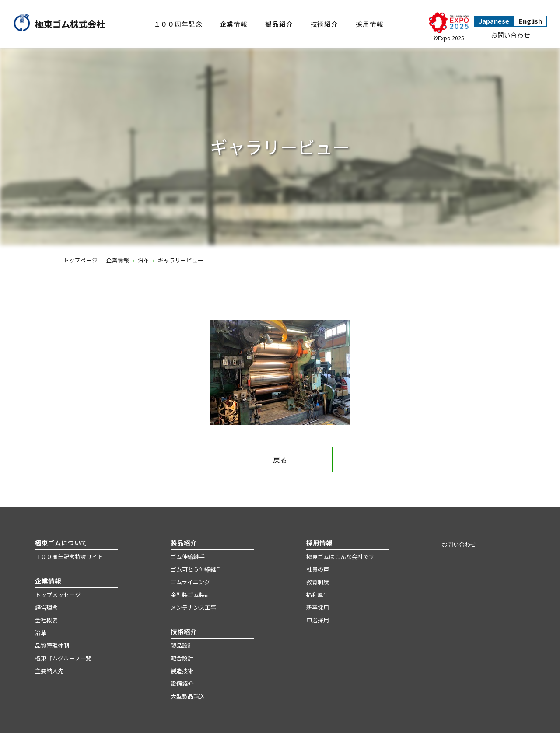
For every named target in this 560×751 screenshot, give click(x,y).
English (530, 21)
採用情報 (369, 24)
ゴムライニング (190, 582)
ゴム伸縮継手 (188, 557)
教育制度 (318, 582)
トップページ (80, 260)
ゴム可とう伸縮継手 (196, 569)
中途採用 (318, 620)
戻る (280, 460)
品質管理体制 (52, 645)
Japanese (494, 21)
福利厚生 (318, 595)
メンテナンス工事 (193, 607)
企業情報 (234, 24)
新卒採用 (318, 607)
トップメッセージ (58, 595)
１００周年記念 (178, 24)
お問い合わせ (511, 35)
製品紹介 (279, 24)
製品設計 (182, 645)
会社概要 (46, 620)
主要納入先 (49, 671)
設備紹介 (182, 683)
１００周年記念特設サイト (69, 557)
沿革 (143, 260)
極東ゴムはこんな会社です (340, 557)
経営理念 (46, 607)
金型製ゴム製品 (191, 595)
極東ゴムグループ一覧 (63, 658)
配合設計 (182, 658)
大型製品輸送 (188, 696)
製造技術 (182, 671)
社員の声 (318, 569)
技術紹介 (324, 24)
